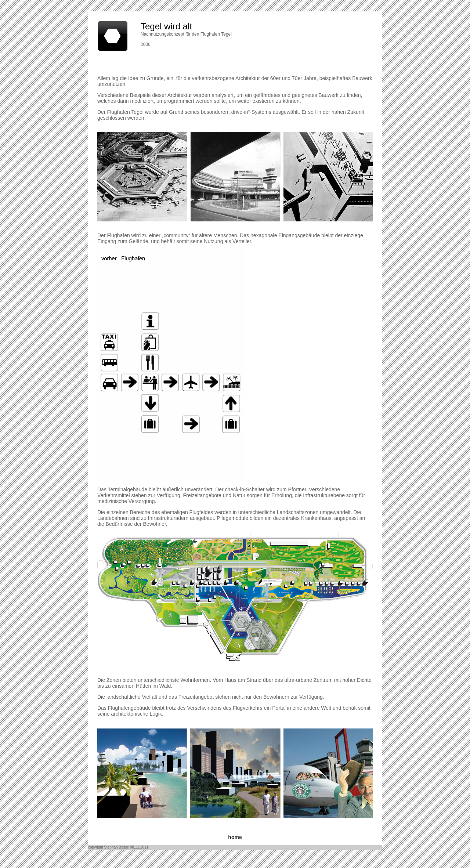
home (235, 837)
